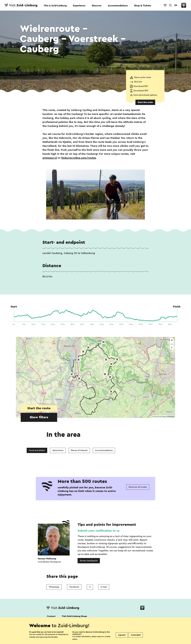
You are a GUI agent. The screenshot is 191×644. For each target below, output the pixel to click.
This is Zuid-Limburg (55, 6)
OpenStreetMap (160, 417)
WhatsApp (54, 587)
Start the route (145, 102)
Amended (136, 635)
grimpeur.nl (50, 158)
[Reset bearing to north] (172, 348)
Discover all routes (138, 487)
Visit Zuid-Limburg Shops (74, 616)
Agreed (122, 635)
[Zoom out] (172, 344)
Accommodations (118, 6)
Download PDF (141, 86)
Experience (79, 6)
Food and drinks (37, 450)
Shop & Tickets (143, 6)
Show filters (39, 417)
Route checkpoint (89, 561)
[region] (95, 377)
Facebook (74, 587)
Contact (51, 616)
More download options (145, 95)
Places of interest (79, 450)
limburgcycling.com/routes (79, 158)
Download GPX (141, 91)
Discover (97, 6)
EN (176, 5)
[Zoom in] (172, 340)
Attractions (58, 450)
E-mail (104, 587)
